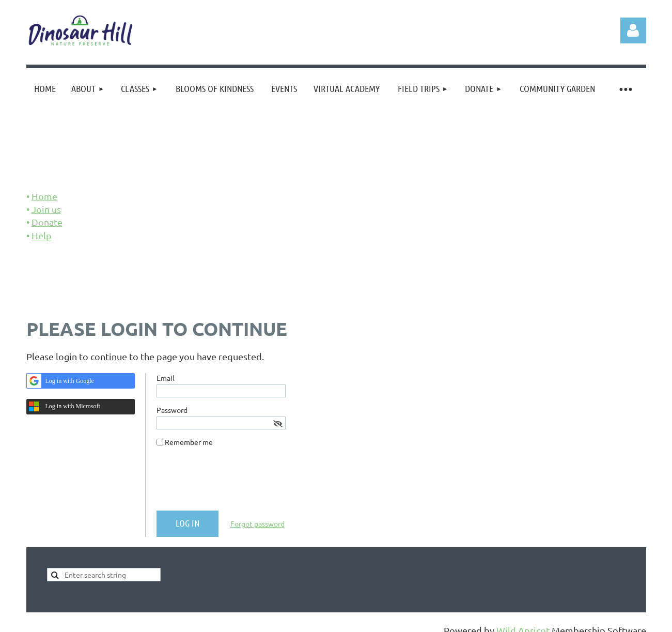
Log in (633, 30)
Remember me (189, 442)
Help (42, 235)
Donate (47, 222)
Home (44, 196)
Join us (46, 209)
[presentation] (235, 483)
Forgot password (257, 523)
